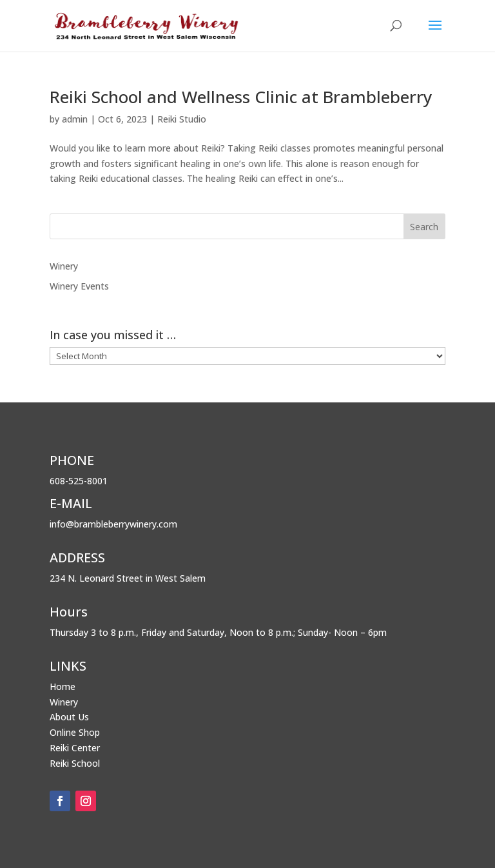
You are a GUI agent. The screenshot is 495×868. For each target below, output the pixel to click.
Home (63, 686)
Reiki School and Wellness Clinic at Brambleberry (241, 97)
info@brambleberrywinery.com (113, 524)
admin (75, 119)
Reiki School (75, 763)
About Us (69, 717)
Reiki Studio (182, 119)
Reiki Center (75, 748)
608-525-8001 (79, 481)
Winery (64, 266)
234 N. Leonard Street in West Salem (128, 578)
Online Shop (75, 732)
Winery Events (79, 286)
